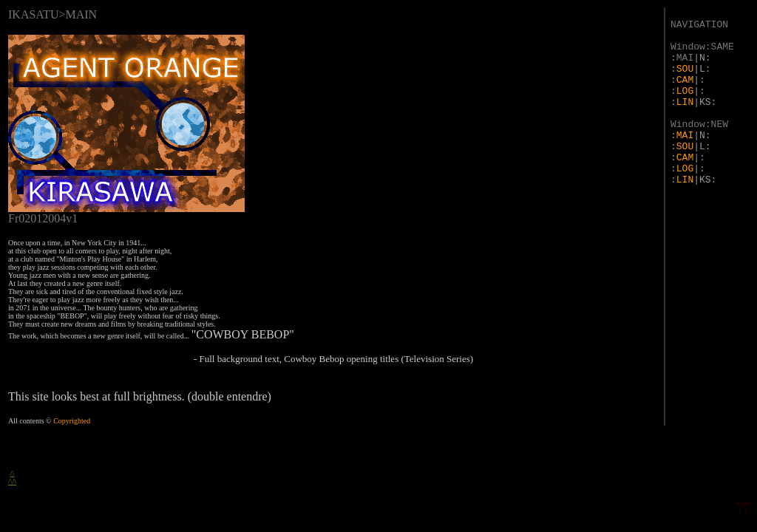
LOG (685, 91)
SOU (685, 69)
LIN (685, 102)
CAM (685, 80)
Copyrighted (72, 421)
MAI (685, 136)
